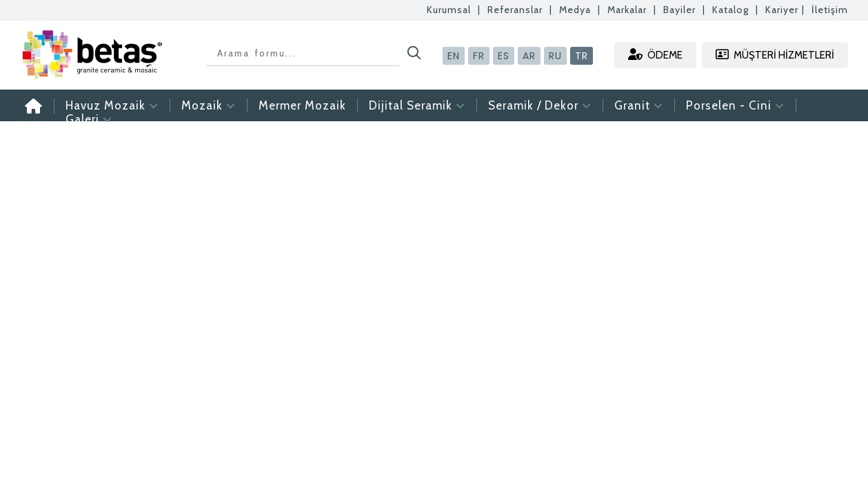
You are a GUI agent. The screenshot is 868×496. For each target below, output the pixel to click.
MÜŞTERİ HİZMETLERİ (775, 55)
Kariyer (782, 10)
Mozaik (209, 105)
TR (582, 56)
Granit (639, 105)
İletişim (830, 10)
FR (479, 56)
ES (504, 56)
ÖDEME (655, 55)
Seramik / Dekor (540, 105)
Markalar (627, 10)
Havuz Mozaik (112, 105)
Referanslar (515, 10)
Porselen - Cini (735, 105)
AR (529, 56)
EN (454, 56)
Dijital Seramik (417, 105)
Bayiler (679, 10)
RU (555, 56)
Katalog (730, 10)
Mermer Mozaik (302, 105)
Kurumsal (449, 10)
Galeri (89, 119)
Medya (575, 10)
